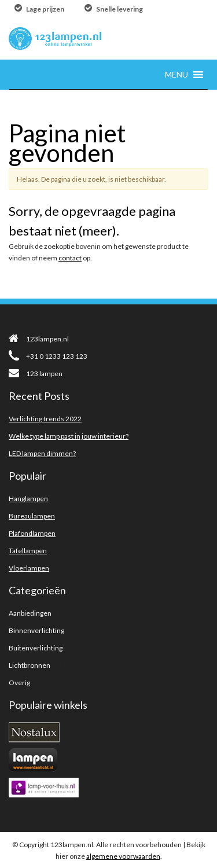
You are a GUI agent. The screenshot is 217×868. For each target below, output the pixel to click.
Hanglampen (28, 499)
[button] (176, 74)
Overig (19, 683)
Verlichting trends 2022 (45, 419)
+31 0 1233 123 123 (48, 356)
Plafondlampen (32, 533)
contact (70, 258)
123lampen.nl (39, 339)
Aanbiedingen (30, 613)
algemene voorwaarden (123, 856)
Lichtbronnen (30, 665)
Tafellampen (28, 551)
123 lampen (36, 374)
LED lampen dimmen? (42, 453)
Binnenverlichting (36, 630)
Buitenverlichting (36, 648)
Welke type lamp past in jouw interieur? (69, 436)
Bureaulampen (32, 516)
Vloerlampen (29, 568)
